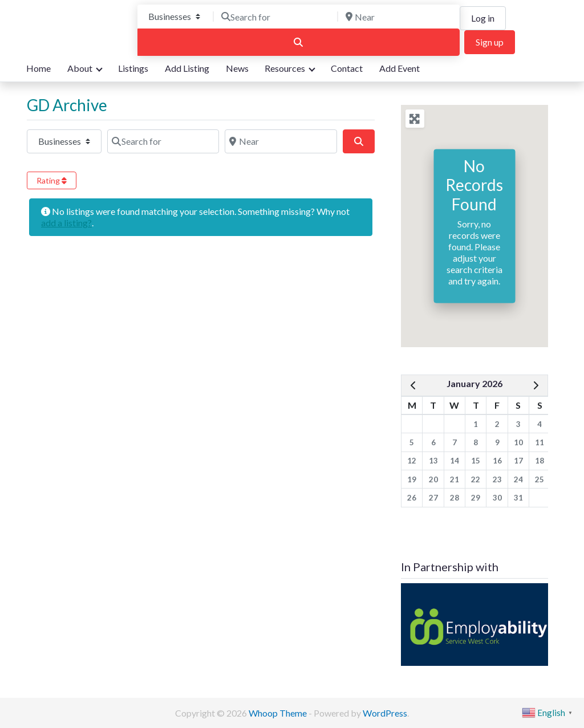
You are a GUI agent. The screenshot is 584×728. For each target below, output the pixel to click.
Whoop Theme (279, 713)
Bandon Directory (73, 22)
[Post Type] (174, 17)
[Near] (400, 17)
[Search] (299, 42)
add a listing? (66, 223)
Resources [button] (285, 68)
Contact (347, 68)
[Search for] (276, 17)
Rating (52, 180)
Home (38, 68)
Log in (483, 18)
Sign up (490, 42)
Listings (133, 68)
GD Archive (67, 105)
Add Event (400, 68)
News (237, 68)
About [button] (80, 68)
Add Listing (187, 68)
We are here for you (66, 41)
